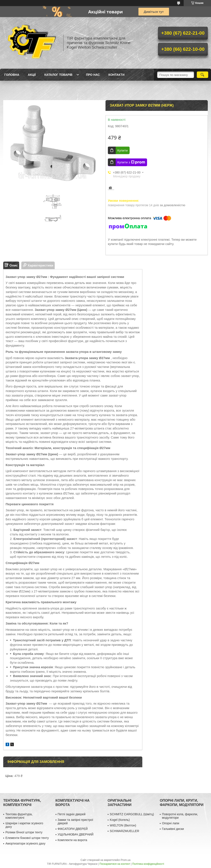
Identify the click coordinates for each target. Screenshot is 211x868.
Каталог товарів (58, 75)
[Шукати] (202, 75)
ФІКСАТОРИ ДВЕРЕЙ (73, 829)
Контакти (116, 75)
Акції (32, 75)
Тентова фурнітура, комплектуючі (19, 816)
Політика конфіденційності (148, 864)
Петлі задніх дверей (72, 814)
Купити (123, 150)
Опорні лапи (171, 823)
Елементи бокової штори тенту (27, 838)
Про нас (93, 75)
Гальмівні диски (173, 829)
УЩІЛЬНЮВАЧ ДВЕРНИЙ (76, 834)
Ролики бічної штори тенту (24, 832)
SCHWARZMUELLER (124, 831)
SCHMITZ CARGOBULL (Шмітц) (132, 814)
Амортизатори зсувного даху (25, 843)
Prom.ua (126, 860)
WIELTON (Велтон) (123, 825)
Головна (12, 75)
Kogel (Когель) (120, 820)
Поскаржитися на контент (115, 864)
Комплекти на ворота (72, 840)
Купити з (131, 162)
